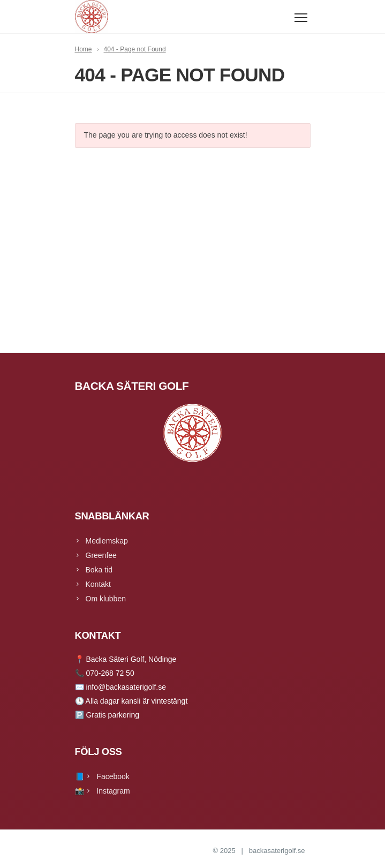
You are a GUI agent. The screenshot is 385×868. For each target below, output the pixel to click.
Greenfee (101, 555)
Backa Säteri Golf (184, 851)
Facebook (113, 776)
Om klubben (106, 599)
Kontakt (98, 584)
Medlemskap (107, 541)
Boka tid (99, 570)
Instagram (113, 791)
